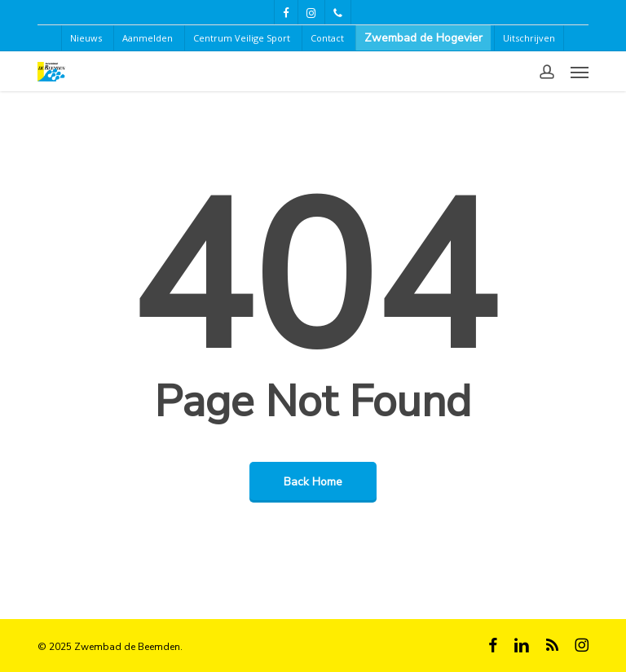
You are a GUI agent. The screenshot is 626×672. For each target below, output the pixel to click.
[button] (580, 72)
